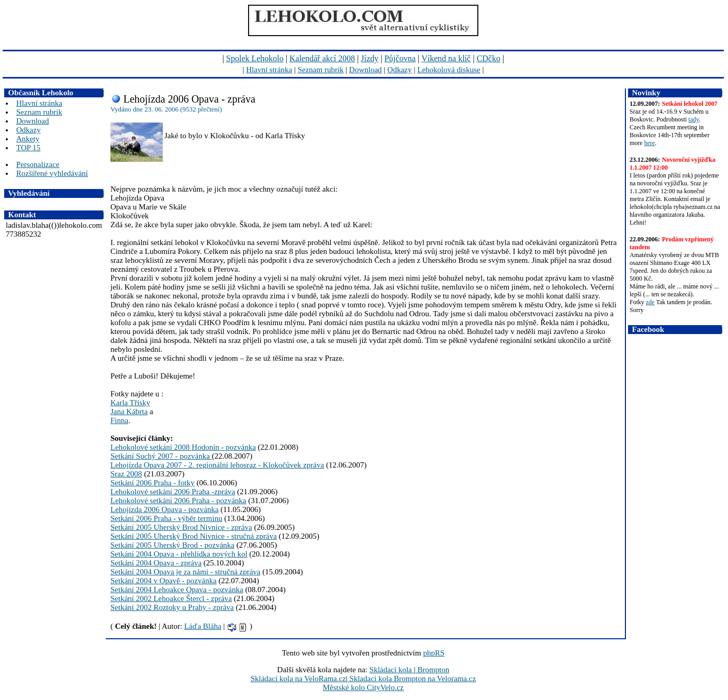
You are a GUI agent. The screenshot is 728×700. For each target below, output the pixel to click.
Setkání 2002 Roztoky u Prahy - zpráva (172, 607)
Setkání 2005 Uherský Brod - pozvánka (172, 545)
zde (650, 302)
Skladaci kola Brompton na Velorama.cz (412, 679)
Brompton (433, 670)
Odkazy (400, 70)
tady (693, 119)
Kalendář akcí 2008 (322, 58)
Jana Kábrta (129, 412)
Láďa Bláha (203, 626)
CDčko (489, 58)
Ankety (28, 139)
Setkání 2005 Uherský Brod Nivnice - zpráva (181, 527)
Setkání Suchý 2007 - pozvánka (161, 456)
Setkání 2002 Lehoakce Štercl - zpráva (171, 598)
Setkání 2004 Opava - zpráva (156, 563)
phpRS (434, 653)
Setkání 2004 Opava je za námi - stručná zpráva (186, 572)
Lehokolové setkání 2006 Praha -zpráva (173, 492)
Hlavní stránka (269, 70)
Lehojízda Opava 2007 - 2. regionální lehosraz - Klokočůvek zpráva (217, 465)
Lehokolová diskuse (449, 70)
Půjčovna (400, 58)
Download (366, 70)
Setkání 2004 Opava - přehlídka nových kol (179, 554)
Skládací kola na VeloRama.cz (298, 679)
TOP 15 (28, 148)
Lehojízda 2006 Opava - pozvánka (165, 509)
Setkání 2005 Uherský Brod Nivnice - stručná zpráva (194, 536)
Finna (119, 420)
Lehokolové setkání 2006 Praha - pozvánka (178, 501)
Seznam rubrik (321, 70)
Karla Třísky (130, 403)
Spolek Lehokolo (255, 58)
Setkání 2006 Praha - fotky (153, 483)
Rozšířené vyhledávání (52, 173)
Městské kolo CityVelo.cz (363, 687)
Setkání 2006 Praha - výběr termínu (166, 518)
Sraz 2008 (126, 474)
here (650, 143)
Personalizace (38, 164)
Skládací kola (392, 670)
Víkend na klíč (446, 58)
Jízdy (369, 58)
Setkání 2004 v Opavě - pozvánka (164, 581)
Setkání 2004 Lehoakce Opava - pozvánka (177, 590)
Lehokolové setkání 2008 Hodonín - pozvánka (183, 447)
